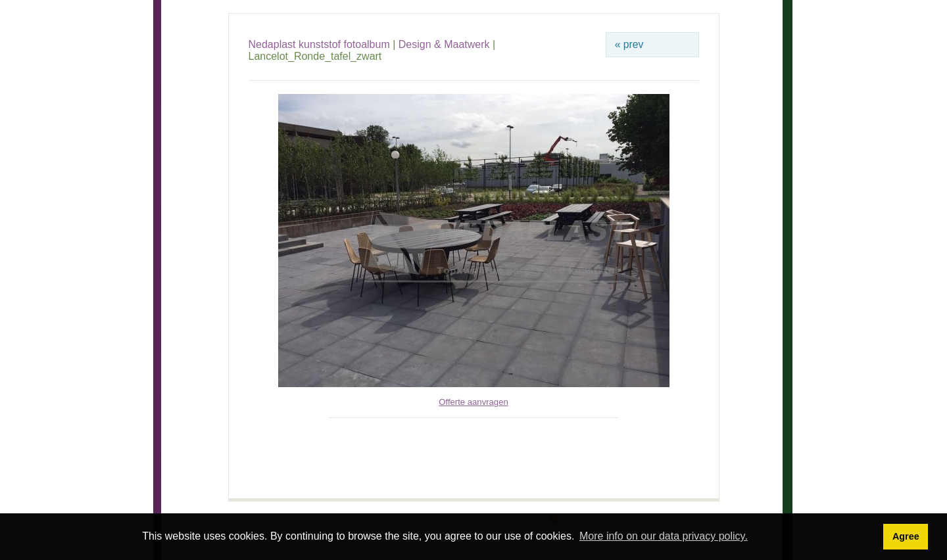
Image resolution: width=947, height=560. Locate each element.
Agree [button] (906, 536)
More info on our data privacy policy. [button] (664, 536)
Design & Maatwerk (444, 44)
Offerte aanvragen (473, 402)
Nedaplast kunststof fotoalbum (319, 44)
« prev (629, 44)
